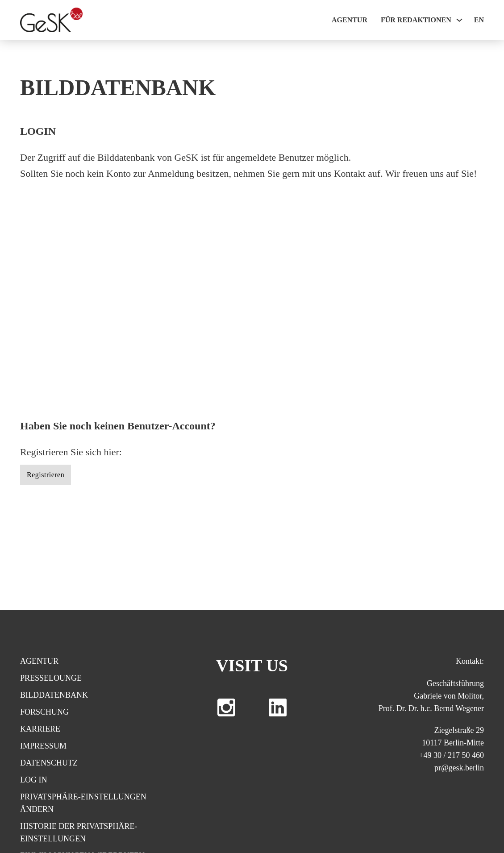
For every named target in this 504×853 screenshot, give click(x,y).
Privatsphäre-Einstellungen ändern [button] (83, 803)
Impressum (43, 746)
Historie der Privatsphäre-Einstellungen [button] (79, 832)
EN (479, 20)
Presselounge (51, 678)
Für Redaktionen (416, 20)
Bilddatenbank (54, 695)
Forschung (44, 712)
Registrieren (46, 475)
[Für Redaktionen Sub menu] (459, 20)
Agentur (350, 20)
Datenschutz (49, 763)
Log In (34, 780)
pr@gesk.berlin (459, 768)
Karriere (40, 729)
